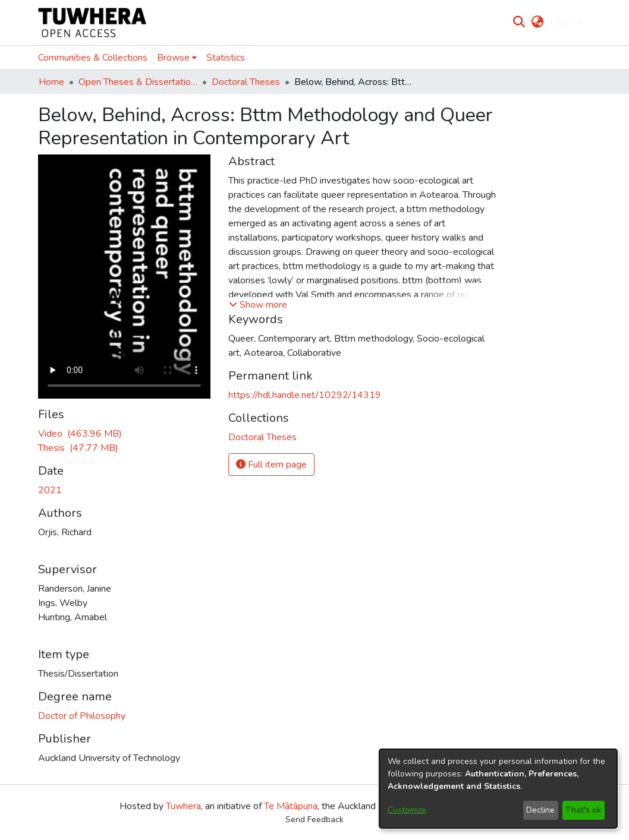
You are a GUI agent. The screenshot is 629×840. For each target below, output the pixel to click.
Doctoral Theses (246, 82)
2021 (50, 490)
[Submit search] (519, 23)
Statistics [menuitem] (226, 58)
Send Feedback (314, 820)
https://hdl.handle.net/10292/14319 (305, 395)
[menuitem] (537, 23)
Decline (540, 810)
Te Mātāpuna (291, 806)
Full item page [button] (271, 465)
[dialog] (498, 789)
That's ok (583, 810)
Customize (407, 810)
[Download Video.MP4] (80, 434)
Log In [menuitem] (562, 23)
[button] (258, 305)
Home (51, 82)
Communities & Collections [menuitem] (93, 58)
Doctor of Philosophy (82, 716)
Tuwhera (183, 806)
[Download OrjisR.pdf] (78, 448)
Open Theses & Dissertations (138, 82)
